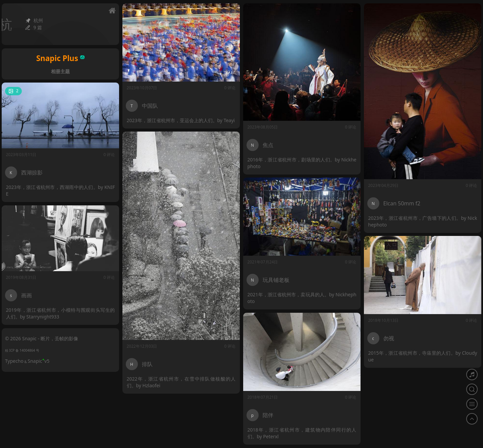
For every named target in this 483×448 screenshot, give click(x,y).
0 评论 (230, 88)
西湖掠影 (32, 172)
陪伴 (268, 414)
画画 (27, 294)
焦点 (268, 145)
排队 (147, 364)
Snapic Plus (60, 58)
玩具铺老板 (276, 279)
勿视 (389, 338)
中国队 (150, 106)
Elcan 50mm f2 (402, 203)
